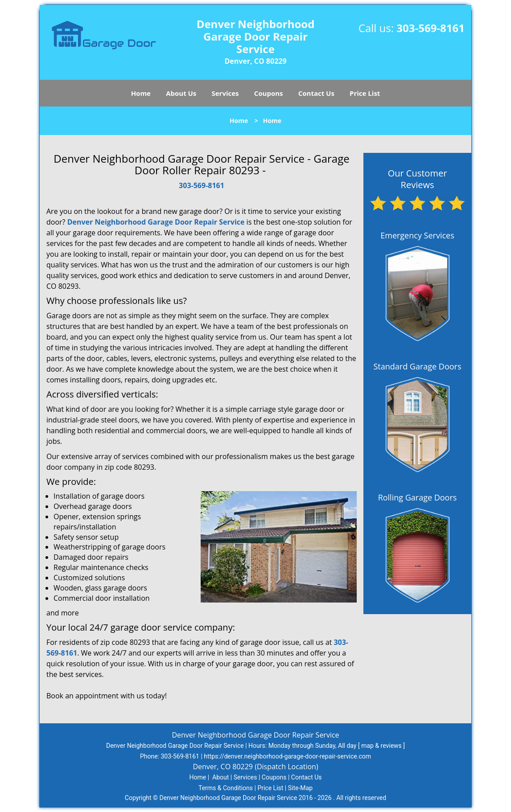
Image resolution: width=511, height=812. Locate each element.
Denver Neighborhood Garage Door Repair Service (156, 222)
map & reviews (382, 746)
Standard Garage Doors (417, 366)
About (220, 777)
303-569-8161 (431, 28)
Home (141, 93)
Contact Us (316, 93)
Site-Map (300, 788)
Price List (365, 93)
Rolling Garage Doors (418, 497)
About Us (181, 93)
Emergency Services (417, 235)
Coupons (269, 93)
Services (225, 93)
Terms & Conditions (226, 788)
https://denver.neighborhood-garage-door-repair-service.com (287, 756)
